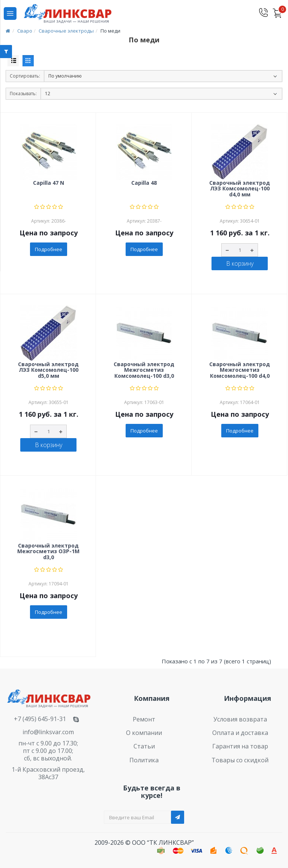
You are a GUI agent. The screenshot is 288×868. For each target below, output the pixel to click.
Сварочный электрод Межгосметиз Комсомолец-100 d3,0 (144, 370)
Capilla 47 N (49, 183)
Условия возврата (240, 719)
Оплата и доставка (240, 733)
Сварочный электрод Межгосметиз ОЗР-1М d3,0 (48, 552)
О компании (144, 733)
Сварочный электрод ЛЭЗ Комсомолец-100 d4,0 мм (240, 189)
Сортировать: (25, 76)
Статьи (144, 746)
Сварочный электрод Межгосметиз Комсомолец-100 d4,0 (240, 370)
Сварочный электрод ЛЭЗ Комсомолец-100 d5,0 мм (48, 370)
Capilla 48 (144, 183)
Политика (144, 760)
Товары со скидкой (240, 760)
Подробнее (49, 249)
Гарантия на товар (240, 746)
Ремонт (144, 719)
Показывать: (23, 94)
